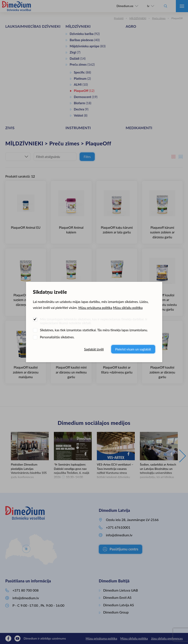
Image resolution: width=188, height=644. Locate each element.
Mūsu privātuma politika (95, 308)
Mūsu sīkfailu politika (128, 308)
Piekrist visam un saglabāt (133, 349)
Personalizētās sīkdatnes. (57, 337)
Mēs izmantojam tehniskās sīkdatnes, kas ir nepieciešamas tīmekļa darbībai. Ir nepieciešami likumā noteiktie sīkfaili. (94, 321)
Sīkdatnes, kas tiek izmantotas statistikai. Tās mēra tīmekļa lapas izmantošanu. (94, 330)
